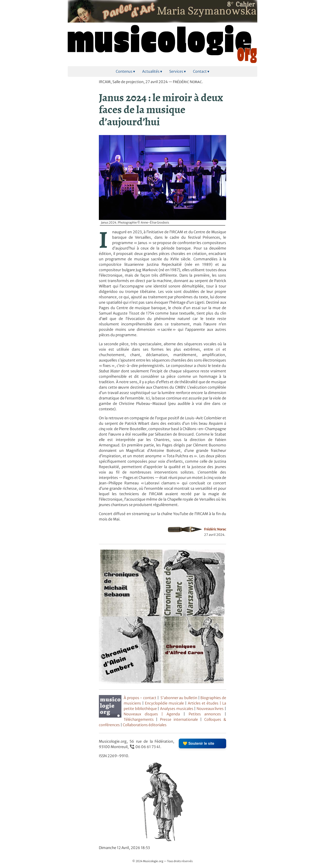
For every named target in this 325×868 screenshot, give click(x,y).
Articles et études (203, 703)
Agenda (175, 714)
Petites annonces (207, 714)
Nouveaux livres (211, 709)
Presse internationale (179, 719)
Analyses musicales (177, 709)
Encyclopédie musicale (164, 703)
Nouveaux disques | (145, 714)
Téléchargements (139, 719)
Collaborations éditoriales (144, 725)
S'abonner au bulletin (179, 698)
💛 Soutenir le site (198, 743)
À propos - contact (140, 698)
